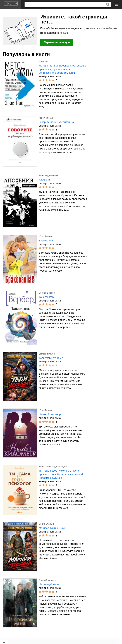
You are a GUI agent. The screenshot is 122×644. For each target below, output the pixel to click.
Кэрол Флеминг (47, 118)
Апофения (45, 180)
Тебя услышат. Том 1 (51, 358)
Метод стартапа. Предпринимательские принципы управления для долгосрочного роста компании (62, 69)
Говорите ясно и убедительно (56, 122)
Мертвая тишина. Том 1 (53, 528)
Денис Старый (46, 524)
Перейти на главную (57, 42)
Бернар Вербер (47, 293)
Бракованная (47, 241)
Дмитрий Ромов (47, 354)
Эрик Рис (44, 61)
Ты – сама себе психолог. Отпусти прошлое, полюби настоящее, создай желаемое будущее (61, 474)
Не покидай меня (49, 584)
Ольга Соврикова (48, 580)
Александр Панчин (48, 175)
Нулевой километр (50, 414)
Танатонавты (46, 297)
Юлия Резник (46, 236)
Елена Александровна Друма (54, 467)
